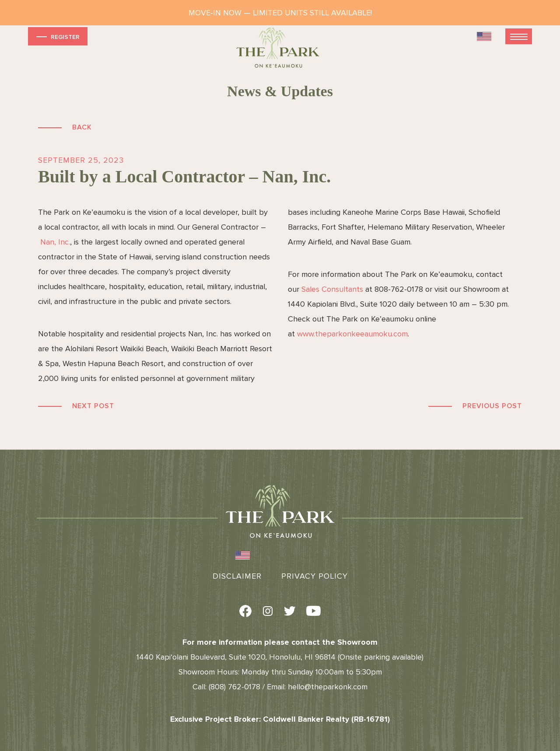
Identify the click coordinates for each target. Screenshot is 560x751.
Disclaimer (237, 576)
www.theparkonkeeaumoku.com (352, 334)
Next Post (93, 406)
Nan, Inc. (55, 242)
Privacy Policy (315, 576)
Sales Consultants (332, 289)
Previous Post (492, 406)
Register (57, 37)
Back (82, 127)
